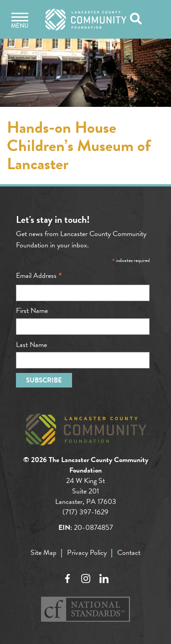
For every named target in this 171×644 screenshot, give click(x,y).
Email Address (39, 276)
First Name (32, 311)
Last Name (31, 345)
